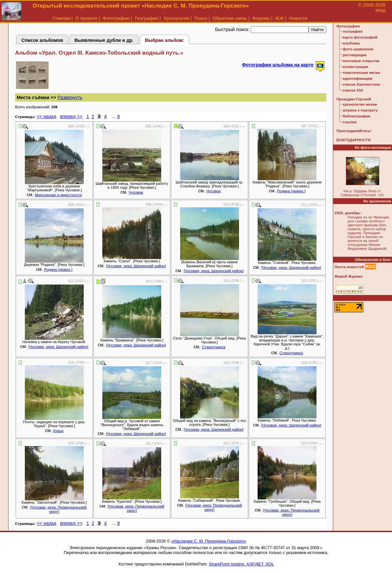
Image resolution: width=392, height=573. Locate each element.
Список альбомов (42, 40)
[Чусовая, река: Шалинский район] (136, 266)
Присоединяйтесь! (354, 131)
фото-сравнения (358, 49)
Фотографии (116, 18)
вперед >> (71, 116)
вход (380, 10)
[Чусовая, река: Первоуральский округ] (58, 509)
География (146, 18)
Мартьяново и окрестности (58, 195)
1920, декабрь (347, 213)
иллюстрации (355, 67)
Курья (58, 431)
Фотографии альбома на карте (278, 65)
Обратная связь (230, 18)
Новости (298, 18)
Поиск (201, 18)
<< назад (46, 116)
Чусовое (136, 192)
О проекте (86, 18)
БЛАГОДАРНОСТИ (353, 140)
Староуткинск (213, 347)
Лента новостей (349, 267)
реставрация (355, 55)
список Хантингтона (361, 84)
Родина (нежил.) (291, 191)
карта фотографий (360, 37)
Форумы (261, 18)
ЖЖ (279, 18)
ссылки (350, 122)
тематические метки (361, 73)
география (352, 31)
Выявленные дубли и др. (104, 40)
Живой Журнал (349, 276)
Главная (61, 18)
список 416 (353, 90)
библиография (357, 116)
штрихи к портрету (360, 110)
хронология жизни (360, 104)
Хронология (176, 18)
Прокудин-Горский (354, 99)
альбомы (351, 43)
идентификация (358, 78)
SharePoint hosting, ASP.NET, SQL (241, 564)
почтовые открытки (361, 61)
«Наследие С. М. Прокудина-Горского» (209, 541)
